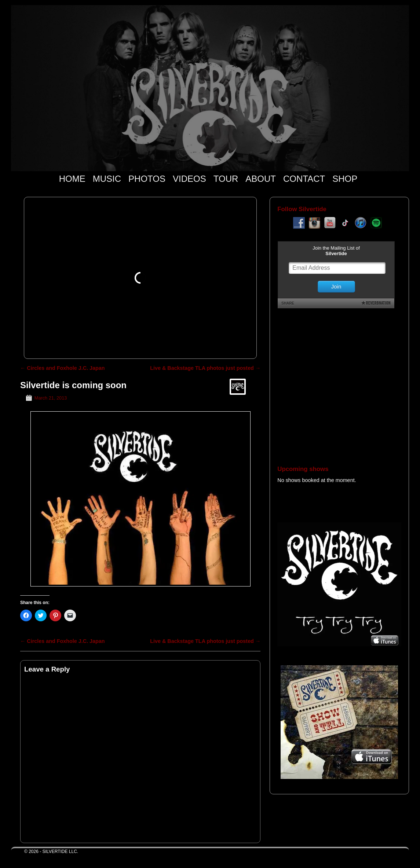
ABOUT (261, 179)
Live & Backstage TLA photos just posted (205, 368)
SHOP (345, 179)
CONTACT (304, 179)
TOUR (226, 179)
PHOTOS (147, 179)
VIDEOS (189, 179)
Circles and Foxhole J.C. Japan (63, 368)
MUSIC (107, 179)
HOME (72, 179)
